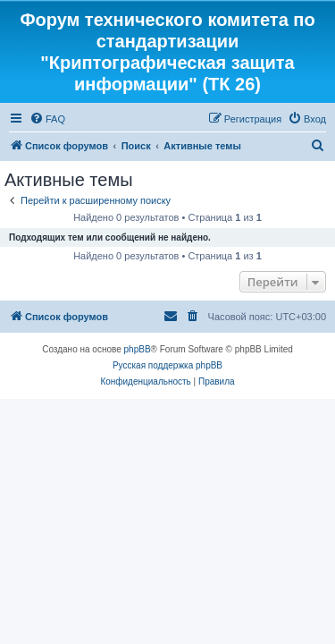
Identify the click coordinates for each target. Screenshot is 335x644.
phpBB (138, 349)
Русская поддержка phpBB (167, 365)
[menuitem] (47, 119)
